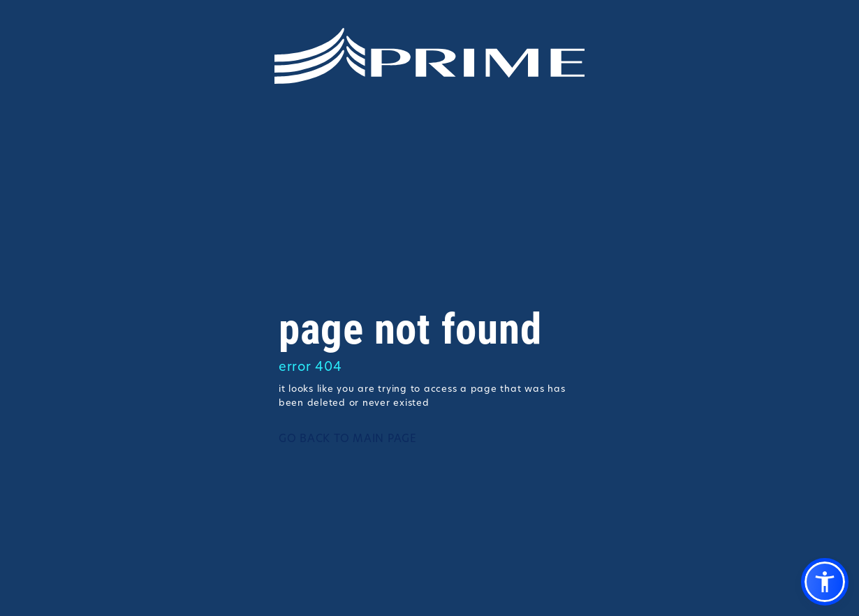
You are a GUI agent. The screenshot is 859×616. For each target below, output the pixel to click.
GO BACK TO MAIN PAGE (348, 440)
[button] (825, 582)
